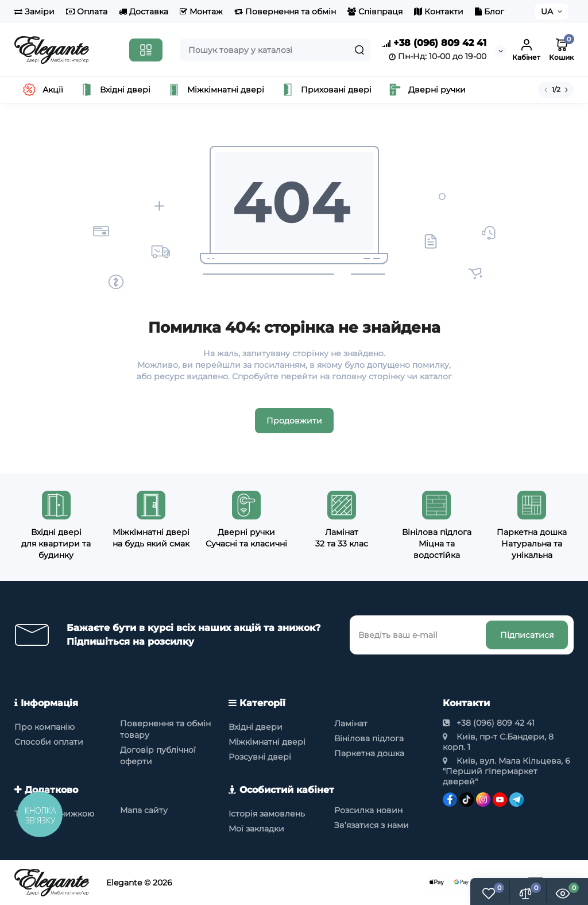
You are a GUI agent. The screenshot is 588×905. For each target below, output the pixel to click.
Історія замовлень (267, 814)
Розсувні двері (260, 757)
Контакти (439, 11)
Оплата (87, 11)
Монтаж (201, 11)
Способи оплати (49, 742)
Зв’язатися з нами (372, 825)
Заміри (34, 11)
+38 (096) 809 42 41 (434, 43)
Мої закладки (256, 829)
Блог (490, 11)
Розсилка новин (368, 810)
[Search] (359, 50)
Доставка (144, 11)
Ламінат (351, 723)
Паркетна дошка (369, 753)
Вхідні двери (256, 727)
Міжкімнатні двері (267, 742)
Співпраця (375, 11)
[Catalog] (146, 50)
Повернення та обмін (285, 11)
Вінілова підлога (369, 738)
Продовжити (294, 421)
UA (547, 11)
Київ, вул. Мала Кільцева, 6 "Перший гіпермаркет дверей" (506, 771)
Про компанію (45, 727)
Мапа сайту (144, 810)
